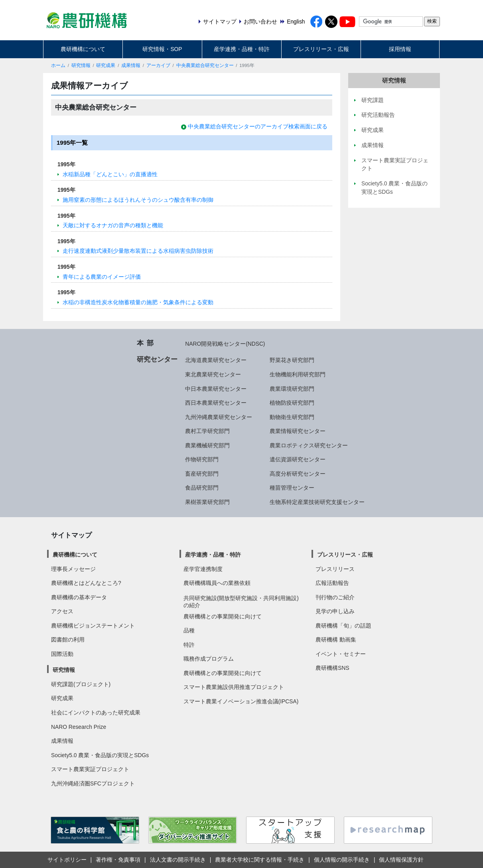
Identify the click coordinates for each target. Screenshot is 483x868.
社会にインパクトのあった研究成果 (96, 713)
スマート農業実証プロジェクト (90, 769)
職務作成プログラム (209, 659)
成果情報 (131, 65)
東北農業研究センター (213, 374)
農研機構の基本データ (79, 597)
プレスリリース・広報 (321, 49)
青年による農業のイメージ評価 (102, 277)
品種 (189, 630)
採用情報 (400, 49)
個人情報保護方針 (401, 860)
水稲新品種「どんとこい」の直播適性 (110, 174)
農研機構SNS (332, 668)
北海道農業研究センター (216, 360)
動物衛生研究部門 (292, 417)
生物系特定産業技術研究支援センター (317, 502)
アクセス (62, 611)
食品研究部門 (202, 488)
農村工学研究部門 (207, 431)
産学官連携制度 (203, 569)
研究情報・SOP (162, 49)
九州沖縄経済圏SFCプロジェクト (93, 783)
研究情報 (81, 65)
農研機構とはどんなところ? (86, 583)
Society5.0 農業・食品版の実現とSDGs (100, 755)
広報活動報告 (332, 583)
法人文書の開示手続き (178, 860)
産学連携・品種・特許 (242, 49)
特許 (189, 645)
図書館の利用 (68, 640)
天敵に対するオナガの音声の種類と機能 (113, 225)
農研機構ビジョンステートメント (93, 626)
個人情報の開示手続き (342, 860)
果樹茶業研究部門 (207, 502)
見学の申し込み (335, 611)
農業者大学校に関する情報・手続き (260, 860)
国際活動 (62, 654)
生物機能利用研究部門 (298, 374)
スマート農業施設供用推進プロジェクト (234, 687)
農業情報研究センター (298, 431)
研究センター (157, 359)
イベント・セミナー (341, 654)
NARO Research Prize (79, 727)
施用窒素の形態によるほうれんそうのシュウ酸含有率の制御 (138, 200)
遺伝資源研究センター (298, 459)
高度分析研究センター (298, 474)
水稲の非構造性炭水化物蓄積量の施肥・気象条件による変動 (138, 302)
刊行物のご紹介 (335, 597)
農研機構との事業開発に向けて (223, 616)
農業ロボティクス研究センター (309, 445)
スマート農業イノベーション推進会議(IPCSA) (241, 701)
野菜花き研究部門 (292, 360)
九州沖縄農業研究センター (219, 417)
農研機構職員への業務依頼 (217, 583)
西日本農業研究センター (216, 403)
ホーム (58, 65)
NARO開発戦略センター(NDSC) (225, 344)
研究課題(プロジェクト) (81, 684)
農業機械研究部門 (207, 445)
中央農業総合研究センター (205, 65)
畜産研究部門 (202, 474)
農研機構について (83, 49)
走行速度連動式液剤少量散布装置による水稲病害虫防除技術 (138, 251)
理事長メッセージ (73, 569)
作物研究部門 (202, 459)
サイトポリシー (67, 860)
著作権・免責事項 (118, 860)
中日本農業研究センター (216, 389)
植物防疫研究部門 (292, 403)
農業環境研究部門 (292, 389)
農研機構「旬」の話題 (343, 626)
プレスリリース (335, 569)
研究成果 (106, 65)
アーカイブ (158, 65)
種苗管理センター (292, 488)
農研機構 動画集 (336, 640)
